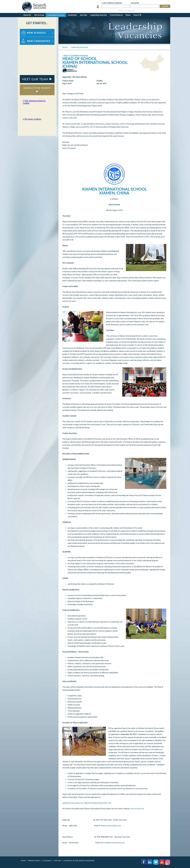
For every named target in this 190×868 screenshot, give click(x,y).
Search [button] (137, 15)
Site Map (57, 861)
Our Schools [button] (39, 15)
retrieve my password (126, 11)
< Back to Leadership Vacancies (75, 56)
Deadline (100, 81)
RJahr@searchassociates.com (110, 826)
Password (135, 3)
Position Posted (68, 81)
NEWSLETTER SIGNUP (37, 89)
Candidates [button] (72, 15)
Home (23, 861)
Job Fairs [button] (84, 15)
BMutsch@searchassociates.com (113, 843)
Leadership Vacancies (56, 15)
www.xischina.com (137, 809)
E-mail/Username (112, 3)
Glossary (47, 861)
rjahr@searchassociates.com (73, 803)
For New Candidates (28, 38)
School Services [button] (116, 15)
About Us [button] (27, 15)
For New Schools (27, 30)
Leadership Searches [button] (98, 15)
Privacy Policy (34, 861)
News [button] (128, 15)
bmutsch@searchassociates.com (99, 803)
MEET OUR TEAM (37, 79)
